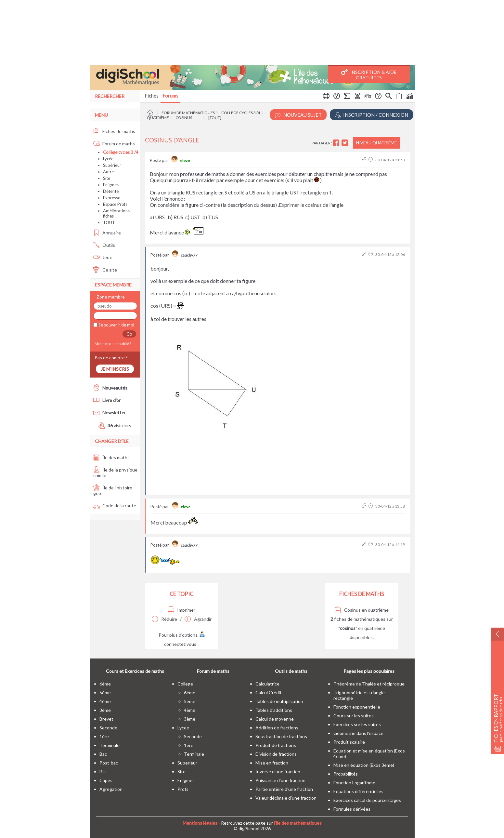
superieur (187, 763)
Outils (104, 245)
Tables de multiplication (279, 701)
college (185, 684)
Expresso (112, 198)
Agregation (111, 789)
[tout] (215, 118)
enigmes (186, 780)
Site (107, 178)
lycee (183, 728)
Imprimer (181, 610)
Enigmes (111, 185)
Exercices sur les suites (357, 724)
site (181, 771)
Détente (111, 191)
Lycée (108, 159)
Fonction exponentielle (357, 707)
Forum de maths (114, 144)
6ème (105, 684)
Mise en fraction (272, 763)
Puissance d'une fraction (280, 780)
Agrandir (198, 619)
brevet (106, 719)
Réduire (164, 619)
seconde (108, 728)
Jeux (103, 257)
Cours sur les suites (354, 716)
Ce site (105, 270)
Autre (108, 172)
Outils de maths (291, 671)
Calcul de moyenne (275, 719)
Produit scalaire (349, 742)
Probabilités (346, 774)
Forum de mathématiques (188, 113)
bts (103, 771)
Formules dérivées (352, 809)
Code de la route (115, 505)
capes (106, 780)
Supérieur (112, 165)
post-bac (109, 763)
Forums (170, 96)
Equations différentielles (358, 791)
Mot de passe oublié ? (112, 344)
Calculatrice (267, 684)
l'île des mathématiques (298, 823)
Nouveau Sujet (298, 115)
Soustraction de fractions (281, 736)
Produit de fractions (276, 745)
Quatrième (158, 118)
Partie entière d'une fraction (284, 789)
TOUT (109, 222)
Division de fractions (276, 754)
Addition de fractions (277, 728)
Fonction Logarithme (354, 783)
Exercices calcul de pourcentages (367, 800)
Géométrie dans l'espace (358, 733)
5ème (105, 692)
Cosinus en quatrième (362, 610)
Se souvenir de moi (116, 325)
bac (103, 754)
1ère (104, 736)
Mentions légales (200, 823)
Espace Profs (115, 204)
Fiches (152, 96)
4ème (105, 701)
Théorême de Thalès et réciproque (369, 684)
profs (183, 789)
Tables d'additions (274, 710)
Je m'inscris (115, 369)
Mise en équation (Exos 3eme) (364, 765)
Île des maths (111, 457)
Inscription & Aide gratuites (369, 74)
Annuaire (107, 233)
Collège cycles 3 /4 (241, 113)
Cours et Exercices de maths (135, 671)
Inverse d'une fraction (278, 771)
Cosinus (184, 118)
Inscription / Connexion (371, 115)
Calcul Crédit (269, 692)
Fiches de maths (114, 131)
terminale (110, 745)
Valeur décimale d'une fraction (286, 798)
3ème (105, 710)
